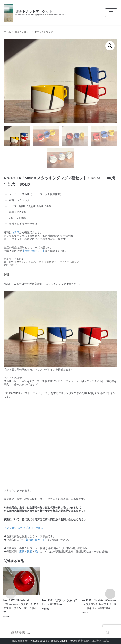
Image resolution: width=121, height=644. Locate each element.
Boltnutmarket (20, 641)
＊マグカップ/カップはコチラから (24, 528)
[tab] (6, 275)
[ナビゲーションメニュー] (111, 13)
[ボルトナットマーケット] (35, 13)
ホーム (7, 32)
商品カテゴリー (23, 32)
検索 (108, 632)
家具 (22, 552)
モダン (13, 265)
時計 (37, 552)
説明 (6, 275)
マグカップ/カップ (69, 262)
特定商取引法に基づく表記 (93, 641)
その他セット (51, 262)
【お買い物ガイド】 (33, 251)
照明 (30, 552)
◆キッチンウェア (44, 32)
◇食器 (40, 262)
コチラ (15, 232)
